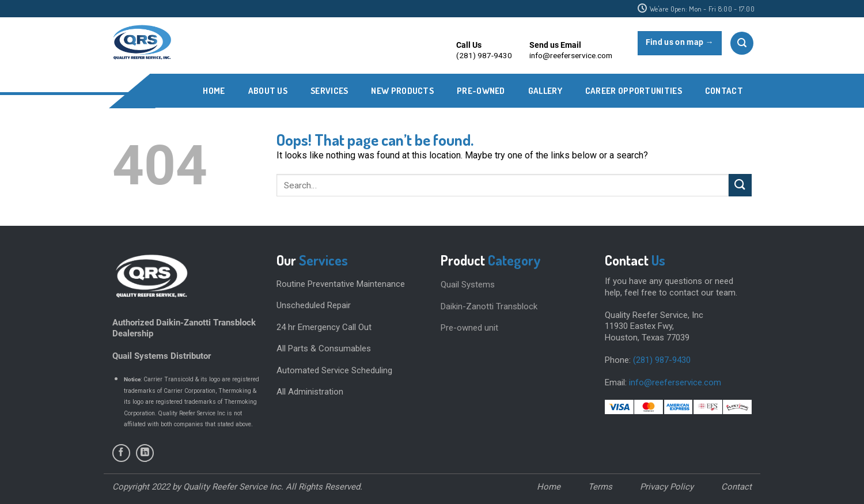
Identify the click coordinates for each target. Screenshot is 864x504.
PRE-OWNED (481, 91)
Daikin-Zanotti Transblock (489, 306)
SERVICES (329, 91)
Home (214, 91)
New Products (402, 91)
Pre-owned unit (469, 328)
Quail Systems (468, 285)
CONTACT (724, 91)
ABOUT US (268, 91)
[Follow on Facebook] (121, 453)
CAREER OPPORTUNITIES (634, 91)
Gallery (545, 91)
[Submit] (740, 185)
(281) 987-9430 (662, 360)
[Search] (742, 43)
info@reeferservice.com (675, 382)
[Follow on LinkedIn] (145, 453)
